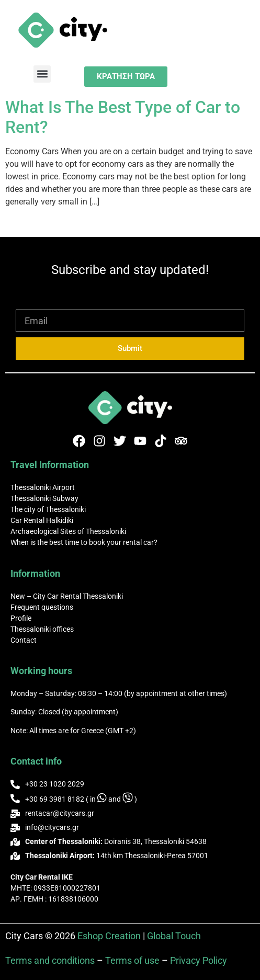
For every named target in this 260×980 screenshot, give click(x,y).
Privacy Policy (199, 960)
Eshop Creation (109, 936)
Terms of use (132, 960)
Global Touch (174, 936)
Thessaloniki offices (42, 629)
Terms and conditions (50, 960)
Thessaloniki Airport (43, 487)
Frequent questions (42, 607)
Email (27, 305)
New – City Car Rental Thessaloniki (67, 596)
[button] (42, 74)
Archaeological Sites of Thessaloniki (68, 531)
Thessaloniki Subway (44, 498)
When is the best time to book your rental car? (84, 542)
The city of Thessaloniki (48, 509)
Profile (21, 618)
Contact (24, 640)
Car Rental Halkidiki (42, 520)
